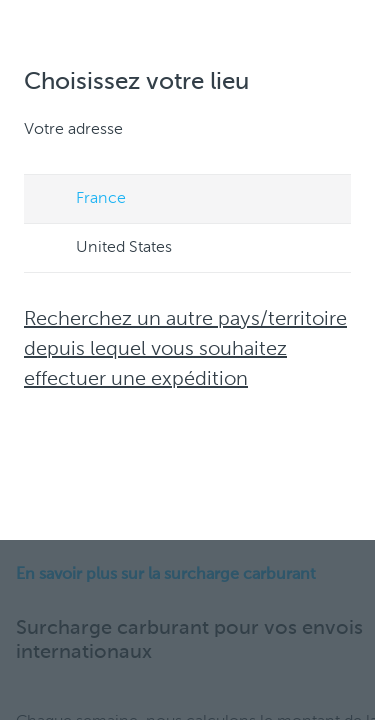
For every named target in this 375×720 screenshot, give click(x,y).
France (82, 200)
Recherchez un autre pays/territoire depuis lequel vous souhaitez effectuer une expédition (185, 350)
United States (105, 249)
